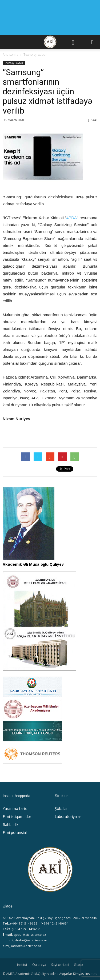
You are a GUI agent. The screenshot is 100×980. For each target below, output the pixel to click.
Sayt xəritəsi (60, 965)
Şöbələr (61, 808)
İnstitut (22, 965)
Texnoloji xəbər (14, 63)
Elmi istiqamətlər (17, 816)
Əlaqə (79, 965)
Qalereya (39, 965)
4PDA (72, 218)
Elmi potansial (15, 832)
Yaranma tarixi (15, 808)
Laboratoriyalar (68, 816)
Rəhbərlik (11, 824)
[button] (93, 42)
